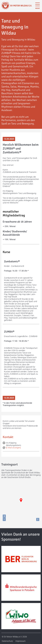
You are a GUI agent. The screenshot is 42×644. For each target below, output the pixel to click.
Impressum (20, 641)
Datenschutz (7, 641)
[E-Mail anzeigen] (13, 448)
